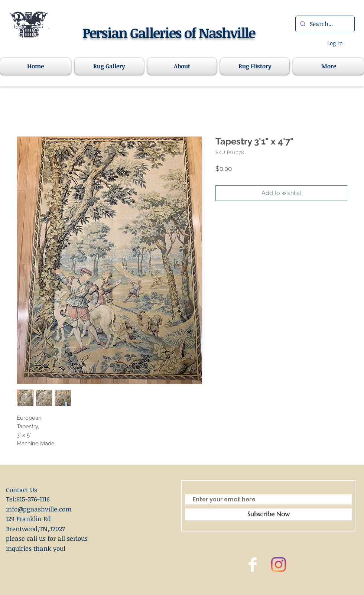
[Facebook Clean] (253, 565)
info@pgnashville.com (39, 509)
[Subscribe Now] (268, 514)
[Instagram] (279, 565)
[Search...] (324, 24)
